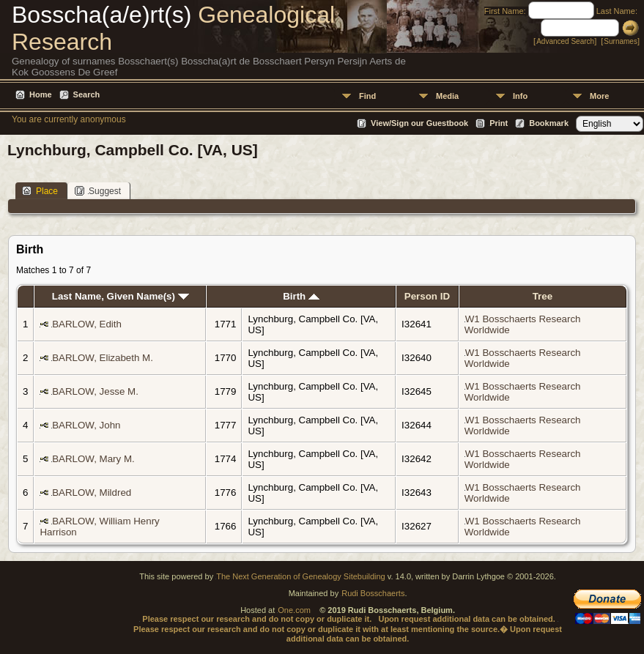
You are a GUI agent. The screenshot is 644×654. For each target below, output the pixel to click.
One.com (294, 610)
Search (87, 94)
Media (447, 96)
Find (367, 96)
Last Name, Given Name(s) (121, 296)
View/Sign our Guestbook (419, 123)
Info (520, 96)
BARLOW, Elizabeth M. (103, 358)
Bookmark (549, 123)
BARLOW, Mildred (92, 493)
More (599, 96)
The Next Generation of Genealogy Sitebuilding (301, 576)
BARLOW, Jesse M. (95, 391)
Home (41, 94)
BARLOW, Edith (87, 324)
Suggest (98, 191)
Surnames (621, 41)
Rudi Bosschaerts (373, 593)
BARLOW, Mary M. (93, 459)
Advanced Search (565, 41)
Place (40, 191)
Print (499, 123)
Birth (301, 296)
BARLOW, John (86, 425)
